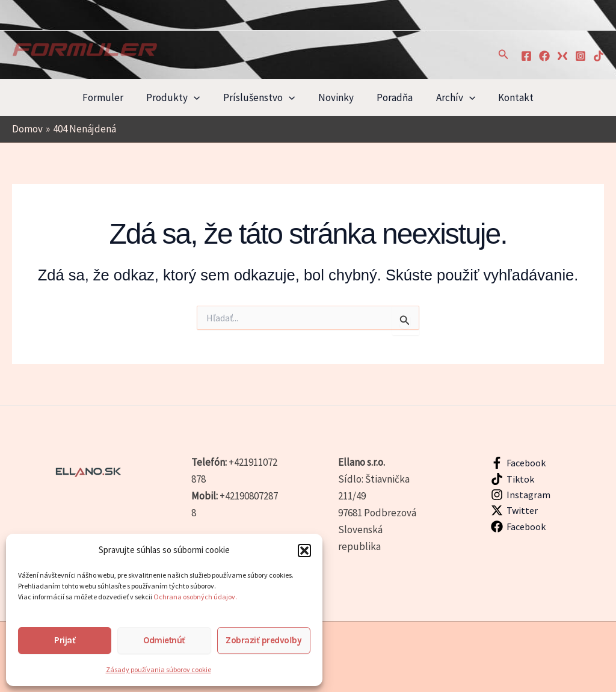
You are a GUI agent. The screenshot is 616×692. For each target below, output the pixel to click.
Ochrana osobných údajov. (196, 597)
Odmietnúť (164, 640)
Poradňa (392, 97)
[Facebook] (526, 56)
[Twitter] (515, 510)
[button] (304, 551)
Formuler (111, 97)
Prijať (65, 640)
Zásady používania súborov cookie (159, 669)
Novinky (336, 97)
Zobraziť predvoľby (263, 640)
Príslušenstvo (261, 97)
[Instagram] (581, 56)
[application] (199, 97)
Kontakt (508, 97)
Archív (450, 97)
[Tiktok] (513, 479)
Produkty (178, 97)
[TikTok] (599, 56)
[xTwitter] (562, 56)
